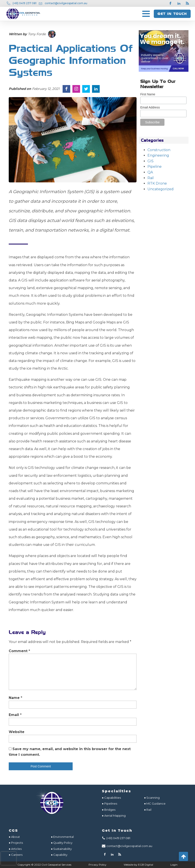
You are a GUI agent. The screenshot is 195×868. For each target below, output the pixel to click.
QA (150, 172)
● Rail (148, 810)
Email (15, 715)
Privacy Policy (97, 865)
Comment (19, 651)
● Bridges (109, 810)
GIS (151, 161)
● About (14, 837)
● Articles (15, 849)
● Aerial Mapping (114, 816)
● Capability (59, 855)
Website (17, 732)
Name (15, 698)
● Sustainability (62, 849)
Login (174, 865)
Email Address (150, 107)
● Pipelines (109, 803)
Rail (151, 178)
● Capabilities (111, 798)
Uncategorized (161, 189)
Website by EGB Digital (138, 865)
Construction (159, 150)
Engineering (158, 155)
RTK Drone (157, 183)
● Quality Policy (62, 843)
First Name (148, 94)
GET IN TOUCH (172, 14)
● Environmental (62, 837)
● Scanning (152, 798)
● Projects (16, 843)
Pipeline (155, 167)
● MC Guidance (155, 803)
